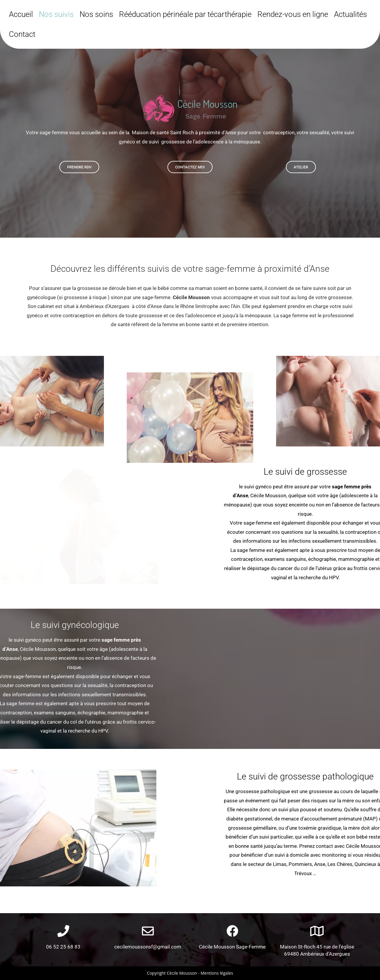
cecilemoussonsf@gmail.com (148, 947)
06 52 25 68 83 (63, 947)
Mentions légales (217, 973)
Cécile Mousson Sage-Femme (232, 947)
